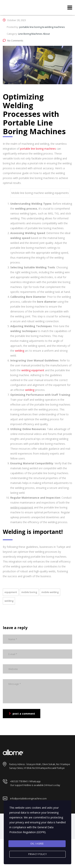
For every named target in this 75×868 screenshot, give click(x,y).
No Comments (13, 41)
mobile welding (50, 592)
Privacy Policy (37, 854)
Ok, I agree (37, 844)
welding (20, 351)
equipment (11, 592)
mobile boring (29, 592)
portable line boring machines (38, 149)
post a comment (22, 714)
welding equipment (33, 370)
